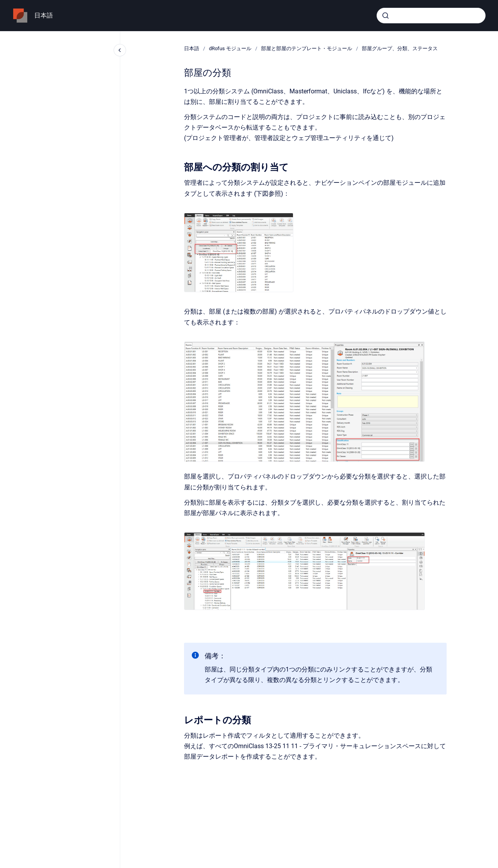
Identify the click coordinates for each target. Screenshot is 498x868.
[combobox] (431, 16)
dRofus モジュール (230, 48)
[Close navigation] (120, 50)
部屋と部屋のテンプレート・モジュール (307, 48)
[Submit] (386, 16)
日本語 (44, 15)
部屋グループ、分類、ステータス (400, 48)
